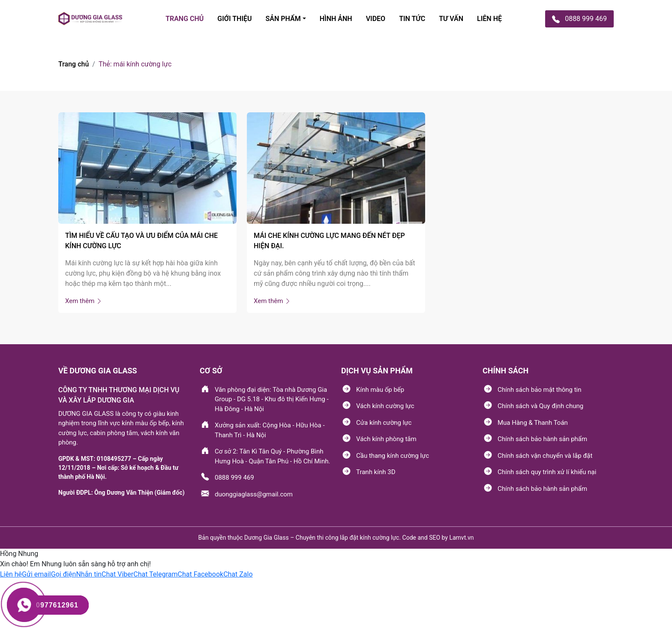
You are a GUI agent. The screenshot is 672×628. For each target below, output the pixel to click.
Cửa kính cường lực (384, 423)
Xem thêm (84, 301)
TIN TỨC (412, 19)
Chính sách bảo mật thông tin (540, 390)
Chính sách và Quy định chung (540, 406)
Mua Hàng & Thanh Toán (533, 423)
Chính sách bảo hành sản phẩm (542, 439)
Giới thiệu (234, 19)
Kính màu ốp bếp (380, 390)
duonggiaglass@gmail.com (254, 494)
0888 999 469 (234, 478)
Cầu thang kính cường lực (393, 456)
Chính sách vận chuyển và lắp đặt (545, 456)
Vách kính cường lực (385, 406)
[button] (11, 574)
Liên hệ (489, 19)
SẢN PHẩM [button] (283, 19)
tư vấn (451, 19)
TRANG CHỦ (184, 19)
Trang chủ (73, 64)
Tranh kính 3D (376, 472)
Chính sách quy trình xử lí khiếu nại (547, 472)
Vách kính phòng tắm (386, 439)
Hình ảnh (336, 19)
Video (376, 19)
